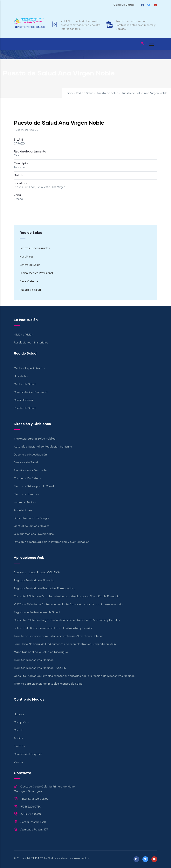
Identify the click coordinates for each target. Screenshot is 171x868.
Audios (18, 738)
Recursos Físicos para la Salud (34, 486)
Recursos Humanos (27, 494)
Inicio (69, 93)
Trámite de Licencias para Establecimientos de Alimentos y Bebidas (136, 25)
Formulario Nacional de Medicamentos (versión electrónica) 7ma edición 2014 (65, 644)
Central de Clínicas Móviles (32, 526)
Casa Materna (29, 282)
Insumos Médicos (25, 502)
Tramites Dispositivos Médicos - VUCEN (40, 668)
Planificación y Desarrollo (30, 470)
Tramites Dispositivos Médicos (34, 660)
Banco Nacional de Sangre (32, 518)
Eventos (19, 746)
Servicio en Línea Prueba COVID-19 (37, 573)
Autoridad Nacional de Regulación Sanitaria (43, 447)
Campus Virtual (124, 5)
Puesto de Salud (107, 93)
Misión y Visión (24, 335)
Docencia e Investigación (30, 455)
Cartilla (19, 730)
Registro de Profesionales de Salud (37, 612)
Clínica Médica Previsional (36, 273)
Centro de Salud (30, 265)
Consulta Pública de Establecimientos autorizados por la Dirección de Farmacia (67, 596)
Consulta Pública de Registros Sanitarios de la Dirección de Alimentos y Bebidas (67, 620)
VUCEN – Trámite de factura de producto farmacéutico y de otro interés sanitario (81, 25)
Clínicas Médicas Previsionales (34, 534)
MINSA (35, 858)
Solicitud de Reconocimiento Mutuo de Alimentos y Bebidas (53, 628)
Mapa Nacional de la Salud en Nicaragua (41, 652)
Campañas (21, 722)
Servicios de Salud (26, 462)
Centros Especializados (35, 248)
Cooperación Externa (28, 478)
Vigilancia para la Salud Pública (35, 439)
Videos (18, 762)
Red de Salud (85, 93)
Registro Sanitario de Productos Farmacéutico (45, 589)
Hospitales (27, 257)
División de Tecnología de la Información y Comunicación (52, 542)
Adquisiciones (23, 510)
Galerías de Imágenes (28, 754)
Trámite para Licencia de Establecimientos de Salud (48, 684)
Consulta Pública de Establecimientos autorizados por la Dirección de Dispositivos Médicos (74, 676)
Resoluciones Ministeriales (31, 343)
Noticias (19, 715)
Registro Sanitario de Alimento (34, 581)
